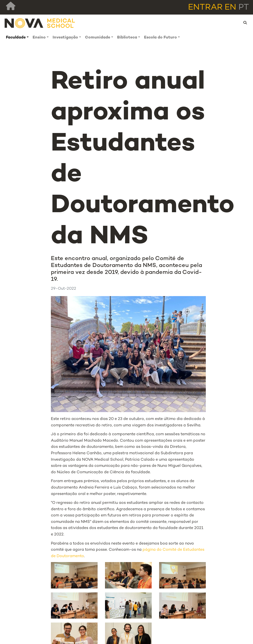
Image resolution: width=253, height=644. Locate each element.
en (230, 8)
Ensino (39, 38)
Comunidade (98, 38)
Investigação (65, 38)
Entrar (205, 8)
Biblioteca (127, 38)
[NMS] (40, 23)
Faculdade (16, 38)
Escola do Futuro (160, 38)
